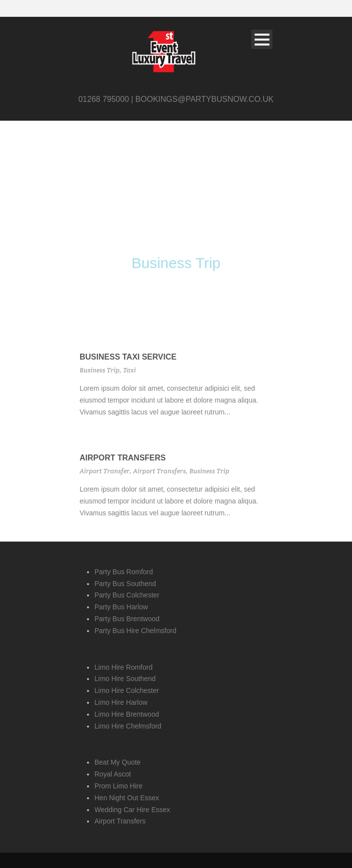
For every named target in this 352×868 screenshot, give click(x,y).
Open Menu (262, 39)
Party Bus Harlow (121, 607)
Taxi (130, 370)
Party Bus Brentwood (127, 619)
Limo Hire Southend (125, 679)
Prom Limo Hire (118, 786)
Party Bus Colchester (127, 595)
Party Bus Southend (125, 584)
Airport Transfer (105, 471)
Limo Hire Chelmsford (128, 726)
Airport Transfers (123, 458)
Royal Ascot (113, 774)
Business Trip (100, 370)
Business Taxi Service (128, 357)
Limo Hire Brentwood (127, 714)
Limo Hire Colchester (127, 690)
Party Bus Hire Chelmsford (135, 631)
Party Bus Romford (124, 572)
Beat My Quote (117, 762)
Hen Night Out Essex (127, 798)
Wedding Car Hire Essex (132, 810)
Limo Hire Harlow (121, 702)
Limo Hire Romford (123, 667)
